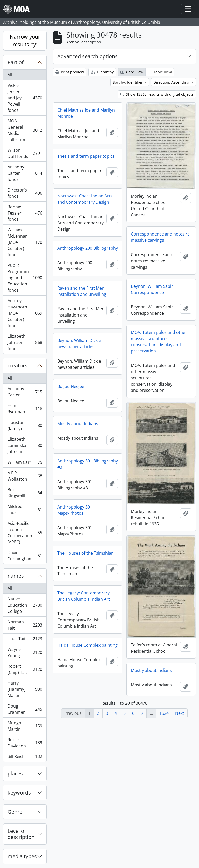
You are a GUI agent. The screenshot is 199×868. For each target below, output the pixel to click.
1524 (164, 713)
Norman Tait (25, 625)
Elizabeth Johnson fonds (25, 342)
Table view (160, 72)
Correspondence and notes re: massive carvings (161, 237)
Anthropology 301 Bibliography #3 (88, 464)
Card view (132, 72)
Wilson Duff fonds (25, 153)
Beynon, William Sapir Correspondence (152, 289)
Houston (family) (25, 425)
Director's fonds (25, 193)
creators (17, 366)
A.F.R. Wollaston (25, 476)
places (15, 773)
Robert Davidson (25, 743)
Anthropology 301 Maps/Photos (75, 510)
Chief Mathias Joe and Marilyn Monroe (86, 113)
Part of (16, 62)
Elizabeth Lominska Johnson (25, 445)
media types (22, 856)
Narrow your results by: (25, 41)
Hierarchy (102, 72)
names (16, 576)
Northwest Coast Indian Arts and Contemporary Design (85, 199)
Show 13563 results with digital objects (157, 94)
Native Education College (25, 605)
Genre (15, 812)
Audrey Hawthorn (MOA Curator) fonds (25, 313)
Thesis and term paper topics (86, 156)
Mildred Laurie (25, 510)
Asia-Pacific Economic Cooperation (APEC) (25, 533)
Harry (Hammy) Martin (25, 689)
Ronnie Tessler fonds (25, 213)
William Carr (25, 463)
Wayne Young (25, 652)
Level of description (21, 834)
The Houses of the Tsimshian (86, 553)
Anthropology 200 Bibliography (88, 248)
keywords (19, 793)
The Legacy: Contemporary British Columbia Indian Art (84, 596)
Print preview (70, 72)
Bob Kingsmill (25, 493)
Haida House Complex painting (87, 645)
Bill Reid (25, 757)
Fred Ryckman (25, 409)
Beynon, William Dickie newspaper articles (79, 343)
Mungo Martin (25, 726)
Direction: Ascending (172, 82)
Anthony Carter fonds (25, 173)
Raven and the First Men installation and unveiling (82, 291)
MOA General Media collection (25, 130)
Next (180, 713)
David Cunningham (25, 556)
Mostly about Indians (78, 424)
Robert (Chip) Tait (25, 669)
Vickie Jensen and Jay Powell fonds (25, 98)
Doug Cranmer (25, 709)
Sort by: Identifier (128, 82)
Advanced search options (87, 56)
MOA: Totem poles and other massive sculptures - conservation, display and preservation (159, 342)
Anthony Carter (25, 392)
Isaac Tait (25, 640)
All (10, 75)
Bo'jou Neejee (71, 386)
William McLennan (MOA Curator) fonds (25, 242)
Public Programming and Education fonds (25, 278)
